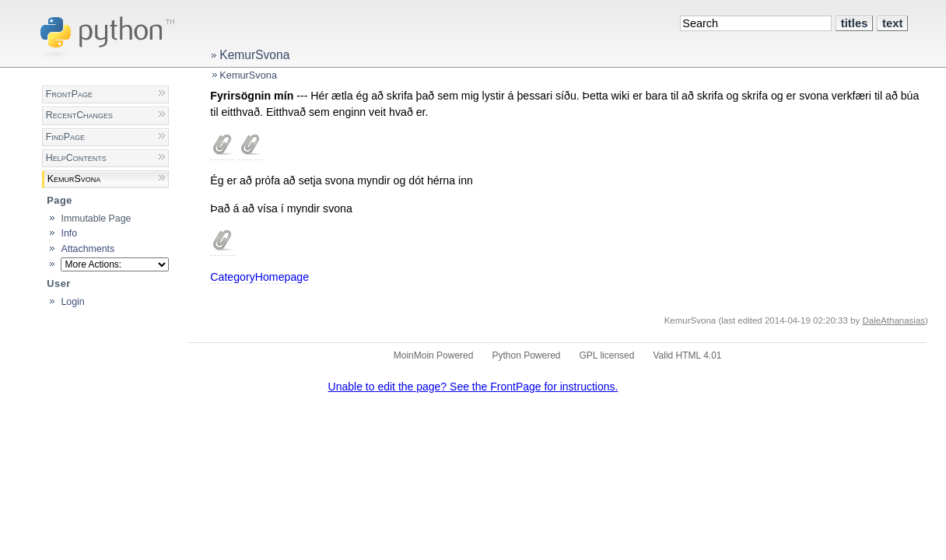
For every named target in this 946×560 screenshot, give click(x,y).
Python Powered (526, 355)
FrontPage (69, 94)
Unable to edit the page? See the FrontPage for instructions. (473, 387)
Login (72, 302)
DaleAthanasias (893, 320)
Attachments (88, 249)
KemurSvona (254, 55)
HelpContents (76, 158)
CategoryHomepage (259, 277)
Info (69, 233)
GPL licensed (607, 355)
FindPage (65, 137)
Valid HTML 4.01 (687, 355)
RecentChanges (79, 115)
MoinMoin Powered (434, 355)
